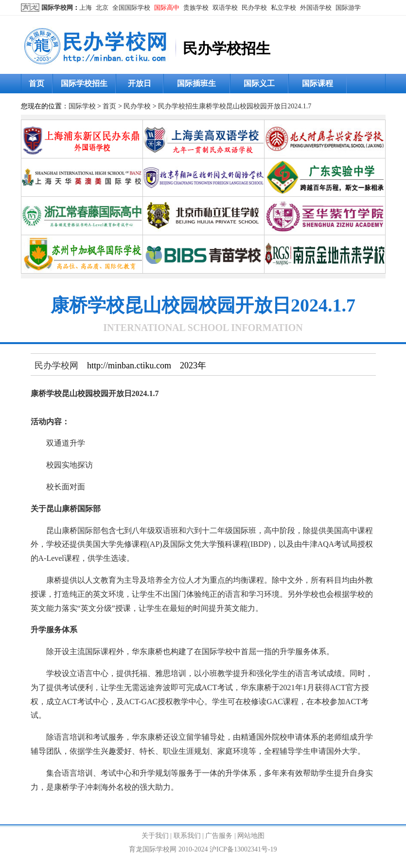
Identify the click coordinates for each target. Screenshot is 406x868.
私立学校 (283, 8)
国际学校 (82, 106)
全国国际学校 (131, 8)
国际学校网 (57, 8)
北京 (102, 8)
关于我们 (155, 836)
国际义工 (259, 83)
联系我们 (187, 836)
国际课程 (318, 83)
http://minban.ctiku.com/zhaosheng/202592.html (208, 808)
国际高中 (167, 8)
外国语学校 (316, 8)
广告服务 (219, 836)
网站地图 (251, 836)
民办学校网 (56, 365)
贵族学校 (196, 8)
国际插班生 (196, 83)
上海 (86, 8)
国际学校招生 (84, 83)
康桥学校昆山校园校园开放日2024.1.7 (255, 106)
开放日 (140, 83)
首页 (36, 83)
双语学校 (225, 8)
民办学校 (254, 8)
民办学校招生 (178, 106)
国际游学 (348, 8)
